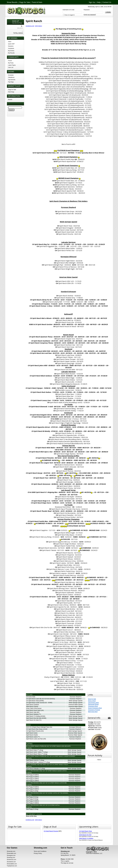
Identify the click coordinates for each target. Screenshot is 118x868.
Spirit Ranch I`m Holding (33, 716)
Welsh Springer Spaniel (76, 701)
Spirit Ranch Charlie (32, 735)
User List (11, 67)
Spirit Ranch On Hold (32, 720)
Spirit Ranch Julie (31, 712)
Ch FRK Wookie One (35, 771)
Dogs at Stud (92, 701)
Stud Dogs (11, 92)
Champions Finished (94, 710)
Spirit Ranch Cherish (32, 707)
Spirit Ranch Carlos (32, 733)
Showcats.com (11, 851)
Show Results (12, 2)
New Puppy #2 (30, 779)
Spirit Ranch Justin (32, 737)
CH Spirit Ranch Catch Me (34, 699)
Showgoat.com (11, 855)
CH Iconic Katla (31, 697)
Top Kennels (12, 80)
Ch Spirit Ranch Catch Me (57, 783)
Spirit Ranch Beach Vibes (34, 754)
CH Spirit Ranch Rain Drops (34, 729)
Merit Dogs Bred (93, 712)
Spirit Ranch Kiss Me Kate (34, 718)
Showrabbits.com (12, 864)
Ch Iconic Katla (54, 805)
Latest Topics (12, 65)
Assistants (11, 48)
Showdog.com (30, 26)
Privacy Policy (38, 853)
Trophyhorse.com (12, 866)
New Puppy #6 (30, 797)
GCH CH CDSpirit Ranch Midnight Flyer (38, 727)
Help (99, 2)
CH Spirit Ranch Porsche (33, 731)
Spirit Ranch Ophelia (32, 714)
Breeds (10, 100)
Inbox (10, 42)
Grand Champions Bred (95, 708)
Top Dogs (11, 82)
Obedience (11, 77)
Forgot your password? (90, 15)
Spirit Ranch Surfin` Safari (34, 752)
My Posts (11, 63)
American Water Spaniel (76, 705)
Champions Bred (93, 706)
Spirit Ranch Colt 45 (32, 760)
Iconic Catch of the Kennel (34, 708)
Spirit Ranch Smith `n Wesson (35, 762)
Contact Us (107, 2)
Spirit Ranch (38, 26)
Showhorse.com (11, 860)
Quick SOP (11, 44)
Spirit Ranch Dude (31, 750)
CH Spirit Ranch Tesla (33, 701)
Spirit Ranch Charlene (33, 705)
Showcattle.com (11, 853)
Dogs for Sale (25, 2)
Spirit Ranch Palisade (32, 769)
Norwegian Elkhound (75, 727)
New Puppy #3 (30, 777)
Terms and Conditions (40, 851)
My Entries (11, 51)
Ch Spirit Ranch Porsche (37, 746)
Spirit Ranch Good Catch (33, 710)
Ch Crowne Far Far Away (37, 764)
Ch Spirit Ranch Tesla (60, 764)
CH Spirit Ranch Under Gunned (35, 703)
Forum (10, 61)
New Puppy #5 (30, 775)
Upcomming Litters (94, 703)
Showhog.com (11, 858)
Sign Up (92, 2)
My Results (11, 53)
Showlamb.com (11, 862)
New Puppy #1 (30, 781)
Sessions (11, 46)
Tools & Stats (37, 2)
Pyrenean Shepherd (76, 697)
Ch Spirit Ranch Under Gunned (64, 756)
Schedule (11, 75)
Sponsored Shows (93, 704)
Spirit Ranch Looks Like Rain (35, 739)
